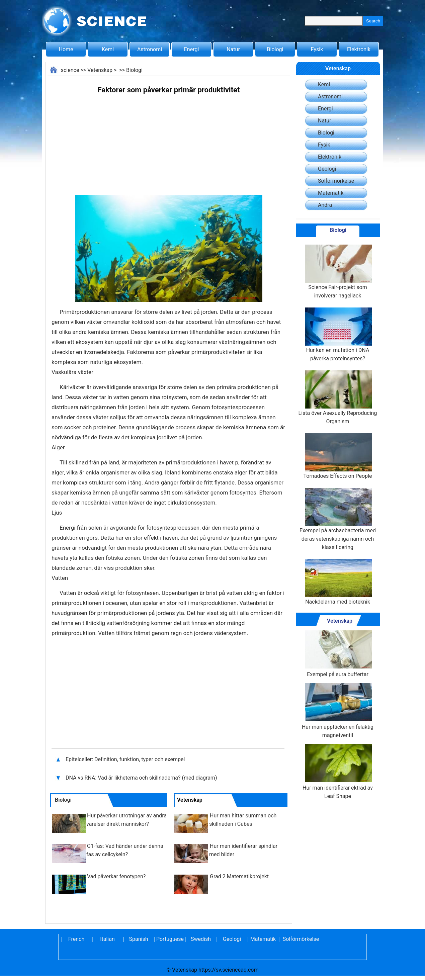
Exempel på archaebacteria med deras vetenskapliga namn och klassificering (338, 519)
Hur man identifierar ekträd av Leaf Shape (338, 772)
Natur (233, 49)
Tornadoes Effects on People (338, 456)
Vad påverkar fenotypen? (116, 876)
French (76, 939)
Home (66, 49)
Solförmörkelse (336, 181)
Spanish (139, 939)
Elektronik (359, 49)
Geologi (327, 169)
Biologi (275, 49)
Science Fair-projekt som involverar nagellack (338, 272)
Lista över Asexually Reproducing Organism (338, 397)
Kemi (108, 49)
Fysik (317, 49)
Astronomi (150, 49)
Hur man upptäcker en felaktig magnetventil (338, 711)
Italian (107, 939)
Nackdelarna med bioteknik (338, 582)
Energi (192, 49)
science (70, 70)
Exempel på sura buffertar (338, 654)
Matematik (331, 193)
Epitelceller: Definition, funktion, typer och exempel (125, 759)
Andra (325, 205)
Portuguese (170, 939)
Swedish (201, 939)
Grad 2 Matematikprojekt (239, 876)
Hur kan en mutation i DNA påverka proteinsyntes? (338, 335)
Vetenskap (100, 70)
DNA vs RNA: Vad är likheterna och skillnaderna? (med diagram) (142, 778)
